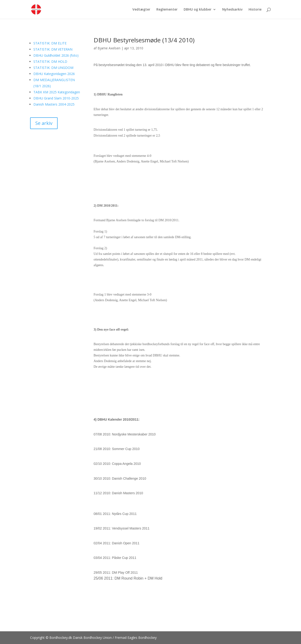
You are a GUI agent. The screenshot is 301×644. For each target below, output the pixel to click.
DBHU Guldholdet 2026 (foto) (56, 55)
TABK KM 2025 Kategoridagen (57, 92)
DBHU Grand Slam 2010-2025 (56, 98)
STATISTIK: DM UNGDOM (53, 68)
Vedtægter (141, 10)
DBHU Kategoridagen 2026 (54, 74)
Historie (255, 10)
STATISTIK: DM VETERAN (53, 49)
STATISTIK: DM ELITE (50, 43)
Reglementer (167, 10)
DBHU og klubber (198, 10)
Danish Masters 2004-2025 (54, 104)
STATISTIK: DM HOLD (50, 61)
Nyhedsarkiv (232, 10)
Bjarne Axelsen (109, 48)
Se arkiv (44, 123)
